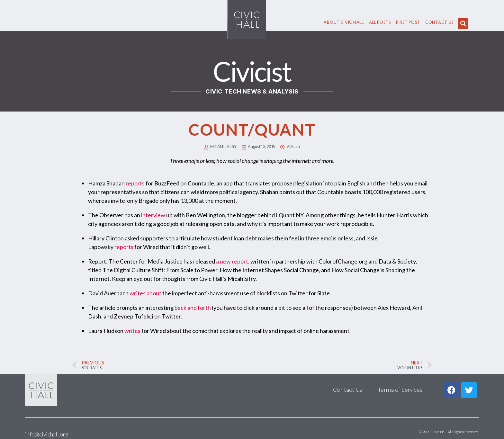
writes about (145, 293)
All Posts (380, 22)
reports (135, 183)
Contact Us (439, 22)
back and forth (193, 308)
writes (132, 331)
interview (153, 215)
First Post (408, 22)
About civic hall (344, 22)
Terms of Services (400, 390)
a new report (232, 261)
